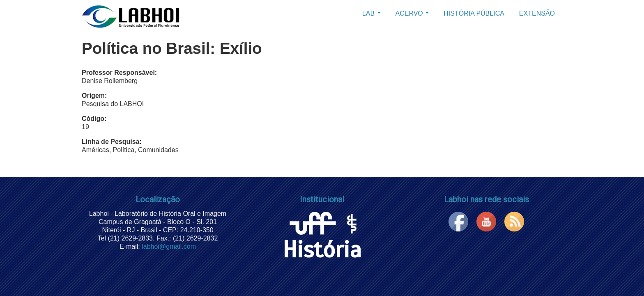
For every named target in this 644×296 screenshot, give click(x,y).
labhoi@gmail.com (169, 246)
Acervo (412, 13)
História (322, 239)
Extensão (537, 13)
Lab (371, 13)
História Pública (474, 13)
